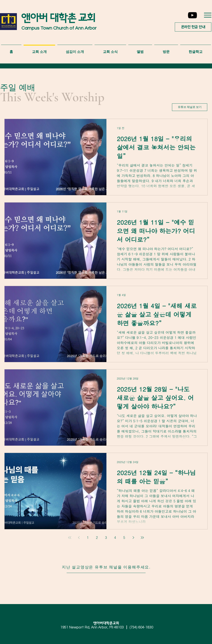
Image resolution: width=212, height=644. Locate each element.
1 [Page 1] (88, 537)
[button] (208, 15)
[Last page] (142, 538)
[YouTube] (192, 15)
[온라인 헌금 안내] (193, 27)
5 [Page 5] (124, 537)
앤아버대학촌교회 (108, 623)
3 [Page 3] (106, 537)
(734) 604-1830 (141, 627)
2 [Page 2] (97, 537)
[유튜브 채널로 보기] (190, 107)
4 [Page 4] (115, 537)
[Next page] (133, 538)
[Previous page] (79, 538)
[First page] (70, 538)
